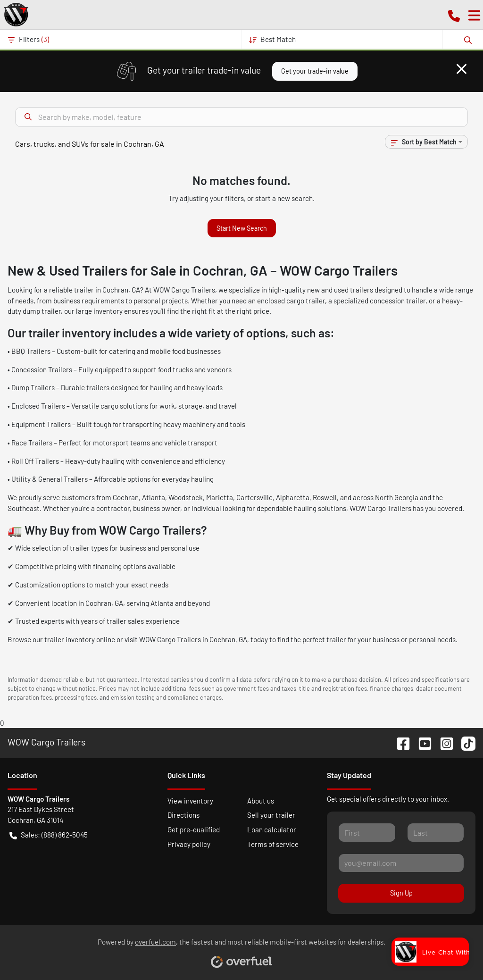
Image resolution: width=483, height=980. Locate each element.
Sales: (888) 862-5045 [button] (49, 835)
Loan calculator (272, 829)
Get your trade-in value (315, 71)
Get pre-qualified (194, 829)
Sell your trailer (271, 815)
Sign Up (401, 893)
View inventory (190, 801)
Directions (183, 815)
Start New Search (242, 228)
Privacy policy (189, 844)
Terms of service (273, 844)
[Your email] (401, 863)
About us (261, 801)
